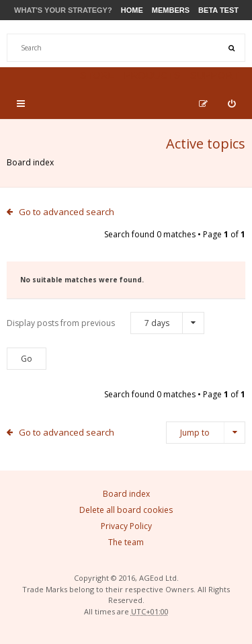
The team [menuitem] (126, 542)
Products (152, 75)
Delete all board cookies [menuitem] (126, 510)
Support (214, 75)
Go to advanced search (67, 212)
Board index (30, 162)
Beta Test (218, 10)
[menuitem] (232, 104)
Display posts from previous (106, 323)
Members (171, 10)
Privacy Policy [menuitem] (126, 526)
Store (97, 75)
